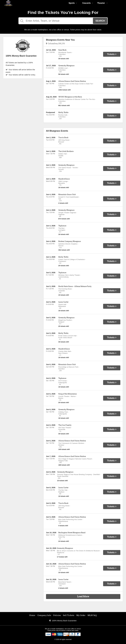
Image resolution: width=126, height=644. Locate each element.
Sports (73, 3)
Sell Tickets (69, 615)
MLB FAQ (92, 615)
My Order (81, 615)
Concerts (88, 3)
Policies (57, 615)
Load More (83, 596)
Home (32, 615)
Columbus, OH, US (55, 44)
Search (100, 21)
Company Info (44, 615)
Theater (102, 3)
